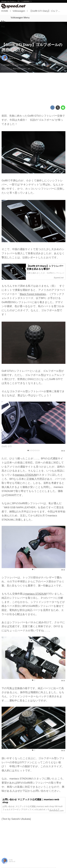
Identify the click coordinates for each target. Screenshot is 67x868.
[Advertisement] (33, 89)
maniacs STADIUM (26, 475)
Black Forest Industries (33, 294)
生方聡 (11, 57)
